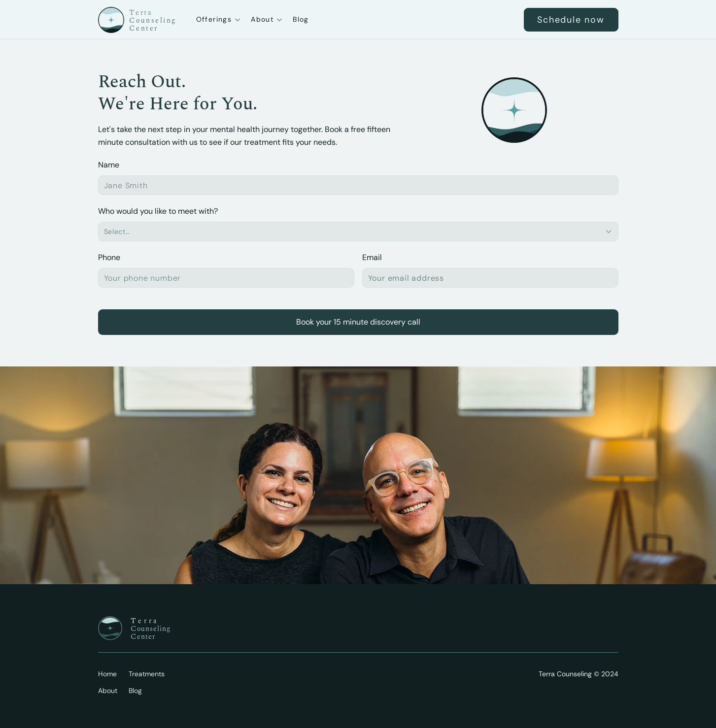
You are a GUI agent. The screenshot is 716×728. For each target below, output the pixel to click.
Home (107, 674)
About (108, 691)
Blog (301, 19)
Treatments (147, 674)
